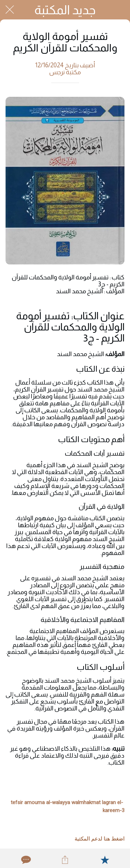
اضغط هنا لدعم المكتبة (99, 839)
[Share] (65, 860)
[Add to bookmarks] (105, 860)
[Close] (10, 10)
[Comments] (25, 860)
